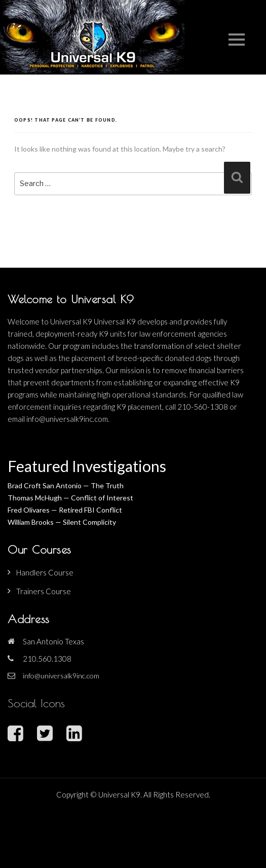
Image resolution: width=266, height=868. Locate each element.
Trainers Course (44, 591)
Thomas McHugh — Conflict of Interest (70, 498)
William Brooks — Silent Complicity (62, 522)
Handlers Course (45, 572)
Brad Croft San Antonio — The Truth (66, 485)
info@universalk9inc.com (61, 676)
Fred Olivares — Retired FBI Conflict (65, 510)
